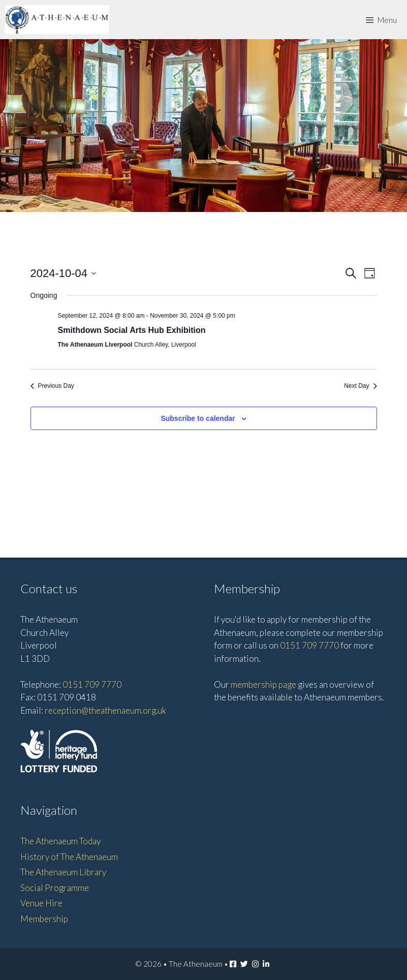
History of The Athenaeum (69, 857)
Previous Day (52, 386)
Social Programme (55, 888)
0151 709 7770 (92, 684)
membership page (263, 684)
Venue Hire (41, 903)
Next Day (360, 386)
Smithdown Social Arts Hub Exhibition (132, 330)
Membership (44, 919)
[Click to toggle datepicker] (64, 273)
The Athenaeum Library (63, 872)
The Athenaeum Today (60, 841)
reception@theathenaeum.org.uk (105, 710)
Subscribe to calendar (198, 418)
